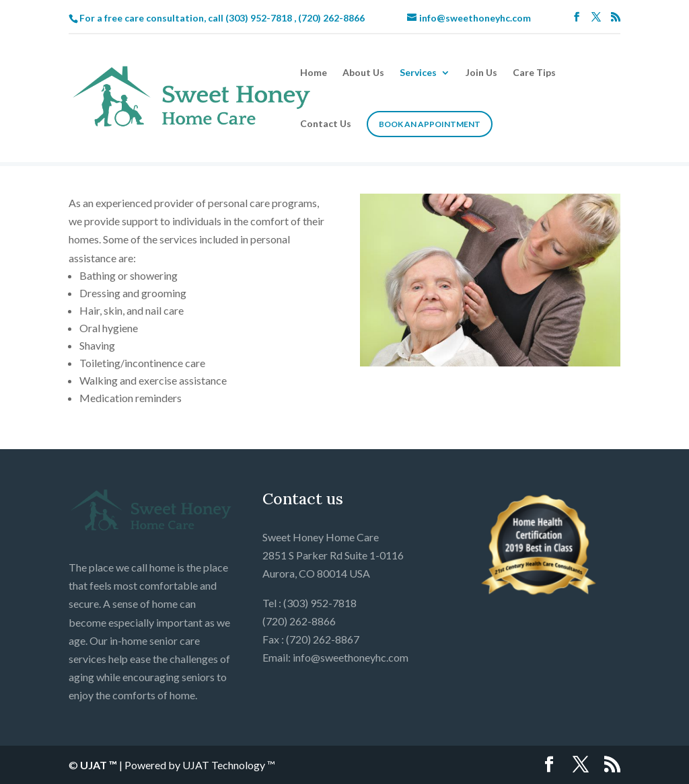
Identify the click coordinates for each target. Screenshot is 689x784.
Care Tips (534, 73)
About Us (363, 73)
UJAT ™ (100, 765)
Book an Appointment (430, 124)
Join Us (481, 73)
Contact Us (326, 124)
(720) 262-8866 (331, 18)
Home (314, 73)
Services (418, 73)
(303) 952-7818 (259, 18)
